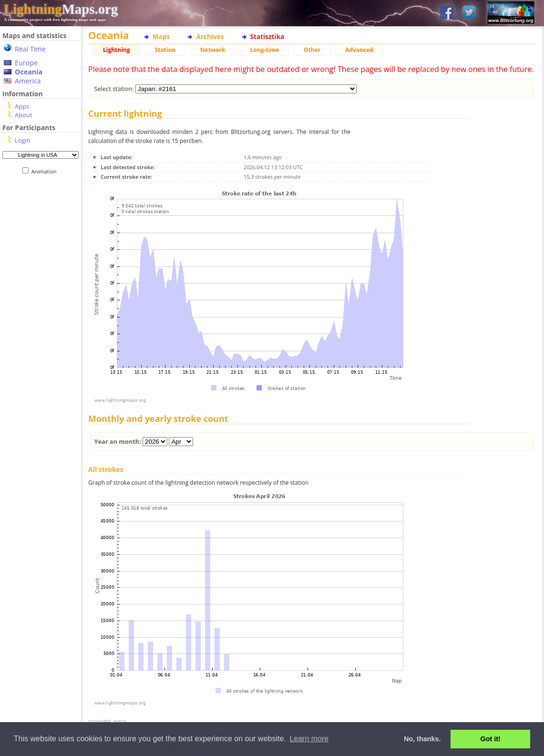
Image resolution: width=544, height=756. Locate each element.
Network (213, 50)
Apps (22, 106)
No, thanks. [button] (422, 739)
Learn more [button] (309, 739)
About (24, 115)
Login (23, 140)
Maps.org (61, 9)
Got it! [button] (491, 739)
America (28, 81)
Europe (26, 63)
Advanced (359, 50)
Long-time (264, 50)
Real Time (30, 49)
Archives (210, 36)
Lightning (117, 50)
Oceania (29, 72)
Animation (46, 171)
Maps (161, 36)
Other (312, 50)
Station (165, 50)
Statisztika (267, 36)
